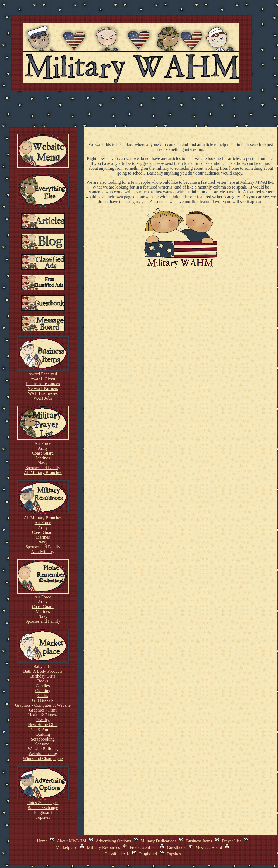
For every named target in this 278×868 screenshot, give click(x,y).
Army (43, 448)
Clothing (43, 691)
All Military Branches (43, 473)
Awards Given (43, 379)
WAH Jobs (43, 398)
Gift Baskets (43, 700)
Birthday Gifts (43, 676)
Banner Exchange (43, 808)
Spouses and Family (43, 468)
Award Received (43, 374)
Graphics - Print (43, 710)
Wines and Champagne (43, 759)
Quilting (43, 734)
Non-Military (43, 552)
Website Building (43, 749)
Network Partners (43, 388)
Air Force (43, 443)
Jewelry (43, 720)
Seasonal (43, 744)
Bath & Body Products (43, 671)
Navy (43, 463)
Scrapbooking (43, 739)
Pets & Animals (43, 729)
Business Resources (43, 384)
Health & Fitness (43, 715)
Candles (43, 686)
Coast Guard (43, 453)
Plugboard (43, 812)
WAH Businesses (43, 393)
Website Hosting (43, 754)
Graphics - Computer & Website (43, 705)
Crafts (43, 696)
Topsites (43, 817)
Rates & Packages (43, 803)
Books (43, 681)
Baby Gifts (43, 666)
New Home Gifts (43, 725)
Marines (43, 458)
